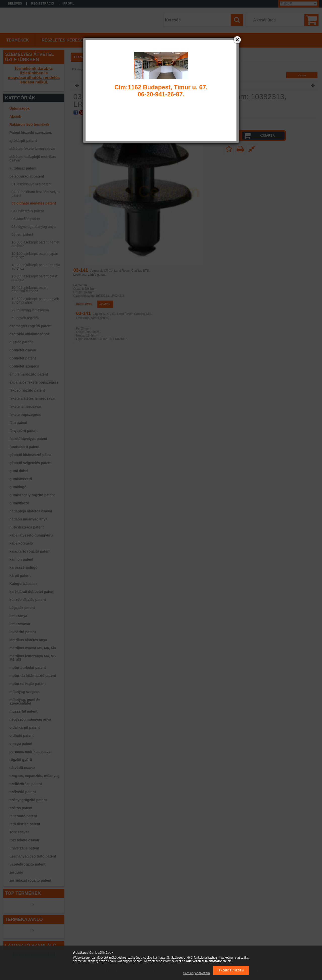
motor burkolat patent (28, 668)
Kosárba (267, 136)
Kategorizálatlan (23, 584)
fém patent (18, 423)
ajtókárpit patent (23, 141)
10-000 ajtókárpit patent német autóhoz (35, 244)
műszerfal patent (24, 711)
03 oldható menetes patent (34, 203)
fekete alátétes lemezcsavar (33, 398)
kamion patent (22, 559)
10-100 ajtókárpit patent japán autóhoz (35, 255)
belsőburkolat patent (27, 176)
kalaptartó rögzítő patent (30, 551)
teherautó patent (23, 816)
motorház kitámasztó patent (33, 676)
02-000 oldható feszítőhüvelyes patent (36, 194)
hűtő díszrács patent (27, 527)
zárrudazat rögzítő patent (30, 880)
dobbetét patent (23, 358)
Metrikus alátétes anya (28, 640)
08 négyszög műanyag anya (34, 227)
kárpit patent (20, 576)
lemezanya (18, 616)
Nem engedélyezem (196, 973)
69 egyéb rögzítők (26, 318)
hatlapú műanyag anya (29, 519)
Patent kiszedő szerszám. (31, 133)
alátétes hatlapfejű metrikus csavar (33, 158)
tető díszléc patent (25, 824)
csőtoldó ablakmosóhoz (30, 334)
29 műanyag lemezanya (30, 310)
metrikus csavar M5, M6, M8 (33, 648)
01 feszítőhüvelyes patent (32, 184)
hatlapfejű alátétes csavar (31, 511)
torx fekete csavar (25, 840)
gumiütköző (19, 503)
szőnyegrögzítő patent (28, 800)
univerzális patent (24, 848)
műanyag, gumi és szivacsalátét (25, 702)
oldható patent (22, 736)
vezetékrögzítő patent (28, 864)
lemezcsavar (20, 624)
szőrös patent (21, 808)
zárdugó (16, 872)
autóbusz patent (23, 168)
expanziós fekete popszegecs (34, 382)
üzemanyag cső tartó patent (33, 856)
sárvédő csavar (22, 768)
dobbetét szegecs (24, 366)
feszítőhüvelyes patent (28, 439)
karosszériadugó (24, 567)
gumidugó (18, 487)
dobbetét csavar (23, 350)
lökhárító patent (23, 632)
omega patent (21, 744)
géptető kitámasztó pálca (31, 455)
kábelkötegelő (21, 543)
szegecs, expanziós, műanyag (35, 776)
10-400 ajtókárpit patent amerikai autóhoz (30, 289)
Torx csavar (19, 832)
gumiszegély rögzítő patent (32, 495)
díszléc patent (21, 342)
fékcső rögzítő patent (27, 390)
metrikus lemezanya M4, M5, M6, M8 (33, 658)
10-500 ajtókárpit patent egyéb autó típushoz (35, 301)
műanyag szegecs (25, 692)
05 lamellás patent (26, 219)
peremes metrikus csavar (31, 752)
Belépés (15, 4)
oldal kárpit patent (25, 727)
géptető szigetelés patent (31, 463)
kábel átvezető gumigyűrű (31, 535)
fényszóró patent (24, 431)
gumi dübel (19, 471)
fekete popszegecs (25, 415)
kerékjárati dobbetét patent (32, 592)
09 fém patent (22, 234)
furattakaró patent (25, 447)
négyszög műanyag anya (30, 719)
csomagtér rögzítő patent (31, 326)
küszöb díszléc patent (28, 600)
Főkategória (79, 69)
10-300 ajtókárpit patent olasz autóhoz (35, 278)
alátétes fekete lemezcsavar (33, 149)
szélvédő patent (23, 792)
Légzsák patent (22, 608)
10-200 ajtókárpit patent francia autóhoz (36, 267)
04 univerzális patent (28, 211)
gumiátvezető (21, 479)
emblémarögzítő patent (29, 374)
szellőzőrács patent (26, 784)
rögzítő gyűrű (21, 760)
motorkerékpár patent (28, 684)
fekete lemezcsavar (26, 406)
